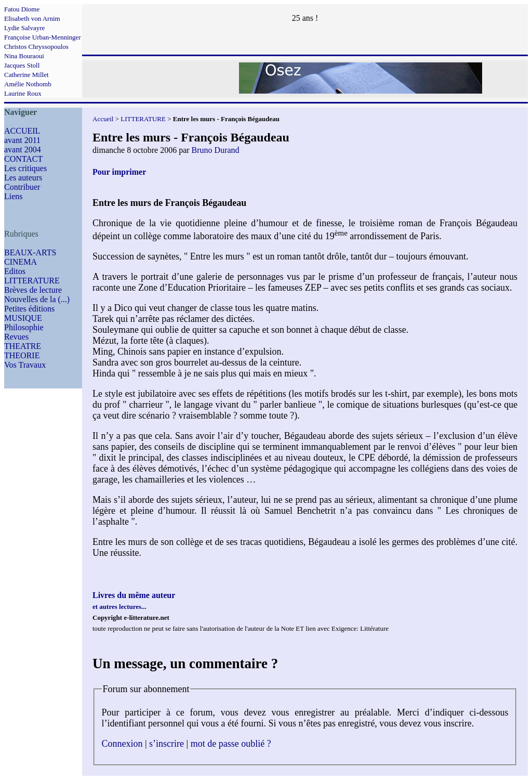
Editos (15, 271)
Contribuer (22, 187)
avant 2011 (22, 140)
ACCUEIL (22, 131)
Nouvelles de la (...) (37, 299)
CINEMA (21, 262)
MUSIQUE (23, 318)
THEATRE (23, 346)
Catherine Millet (26, 75)
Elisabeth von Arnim (32, 18)
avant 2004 (23, 149)
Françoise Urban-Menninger (43, 37)
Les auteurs (23, 178)
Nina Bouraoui (24, 56)
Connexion (122, 744)
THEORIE (22, 355)
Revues (16, 337)
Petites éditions (29, 309)
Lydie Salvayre (24, 28)
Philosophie (24, 327)
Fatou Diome (22, 9)
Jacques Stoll (22, 65)
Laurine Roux (23, 93)
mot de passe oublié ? (231, 744)
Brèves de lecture (33, 290)
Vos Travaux (25, 365)
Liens (14, 196)
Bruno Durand (216, 150)
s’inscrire (167, 744)
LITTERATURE (32, 281)
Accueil (103, 119)
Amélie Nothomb (28, 84)
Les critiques (25, 168)
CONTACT (23, 159)
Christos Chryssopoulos (36, 47)
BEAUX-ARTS (30, 252)
